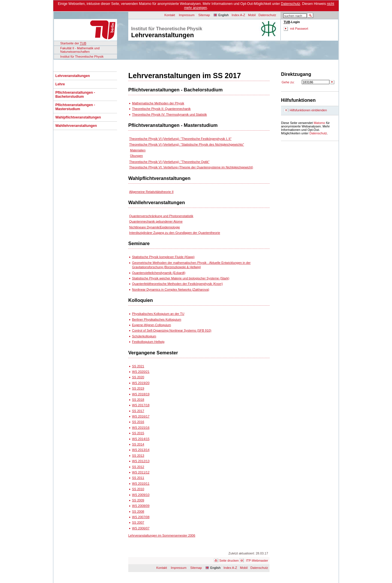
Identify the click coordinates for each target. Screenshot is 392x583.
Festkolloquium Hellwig (148, 342)
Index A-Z (238, 15)
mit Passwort (299, 29)
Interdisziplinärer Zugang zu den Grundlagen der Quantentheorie (175, 233)
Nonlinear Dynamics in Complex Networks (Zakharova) (171, 289)
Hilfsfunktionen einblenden (308, 110)
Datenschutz (291, 4)
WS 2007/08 (141, 517)
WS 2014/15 (141, 439)
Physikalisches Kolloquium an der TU (158, 314)
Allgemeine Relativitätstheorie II (151, 192)
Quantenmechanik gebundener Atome (156, 221)
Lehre (60, 84)
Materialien (138, 150)
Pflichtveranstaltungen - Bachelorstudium (75, 95)
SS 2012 (138, 467)
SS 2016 (138, 422)
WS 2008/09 (141, 506)
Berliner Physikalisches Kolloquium (157, 319)
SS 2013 (138, 456)
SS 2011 (138, 478)
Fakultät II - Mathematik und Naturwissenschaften (80, 50)
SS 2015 (138, 433)
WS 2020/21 (141, 372)
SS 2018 (138, 400)
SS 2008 (138, 511)
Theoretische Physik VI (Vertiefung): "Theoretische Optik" (169, 162)
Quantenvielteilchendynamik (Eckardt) (159, 273)
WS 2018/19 (141, 394)
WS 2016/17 (141, 416)
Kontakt (170, 15)
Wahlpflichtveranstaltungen (78, 117)
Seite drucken (229, 561)
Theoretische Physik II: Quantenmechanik (161, 109)
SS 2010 (138, 489)
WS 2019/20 (141, 383)
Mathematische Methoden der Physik (158, 103)
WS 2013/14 (141, 450)
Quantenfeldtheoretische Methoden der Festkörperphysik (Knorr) (177, 284)
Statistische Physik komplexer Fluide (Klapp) (163, 257)
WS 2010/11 (141, 484)
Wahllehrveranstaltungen (76, 126)
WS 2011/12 (141, 472)
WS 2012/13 (141, 461)
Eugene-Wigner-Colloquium (151, 325)
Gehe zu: (288, 82)
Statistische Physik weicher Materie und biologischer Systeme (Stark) (181, 278)
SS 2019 (138, 388)
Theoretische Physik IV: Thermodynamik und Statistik (169, 114)
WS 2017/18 (141, 405)
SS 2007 (138, 522)
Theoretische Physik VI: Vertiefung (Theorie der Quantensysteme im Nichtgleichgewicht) (191, 167)
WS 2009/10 (141, 495)
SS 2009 (138, 500)
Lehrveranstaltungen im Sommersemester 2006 (162, 535)
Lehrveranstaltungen (73, 76)
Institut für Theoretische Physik (82, 57)
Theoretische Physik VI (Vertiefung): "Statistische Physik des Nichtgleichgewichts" (186, 144)
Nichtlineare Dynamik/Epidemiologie (154, 227)
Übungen (136, 156)
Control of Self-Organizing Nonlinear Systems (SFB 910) (172, 330)
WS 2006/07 (141, 528)
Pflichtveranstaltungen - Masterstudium (75, 107)
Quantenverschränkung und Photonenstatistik (161, 216)
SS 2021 (138, 366)
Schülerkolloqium (144, 336)
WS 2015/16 (141, 428)
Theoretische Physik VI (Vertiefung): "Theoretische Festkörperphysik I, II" (180, 139)
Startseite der (73, 43)
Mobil (252, 15)
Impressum (187, 15)
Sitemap (204, 15)
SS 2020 (138, 377)
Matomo (319, 123)
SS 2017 (138, 411)
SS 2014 (138, 444)
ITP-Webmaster (257, 561)
